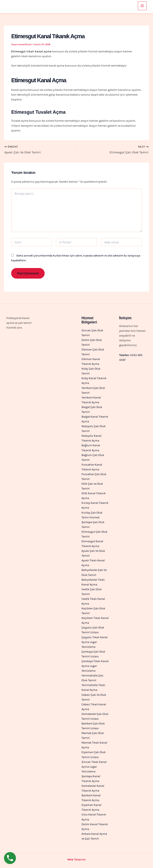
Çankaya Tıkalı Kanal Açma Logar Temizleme (95, 666)
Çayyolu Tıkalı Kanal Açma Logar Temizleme (95, 642)
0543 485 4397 (22, 6)
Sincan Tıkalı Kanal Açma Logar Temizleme (94, 767)
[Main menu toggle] (142, 6)
